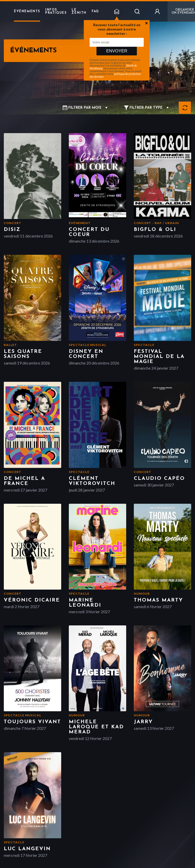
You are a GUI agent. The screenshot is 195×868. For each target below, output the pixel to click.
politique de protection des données (115, 75)
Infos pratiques (56, 11)
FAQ (95, 11)
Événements (27, 11)
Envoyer (117, 51)
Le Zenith (79, 11)
